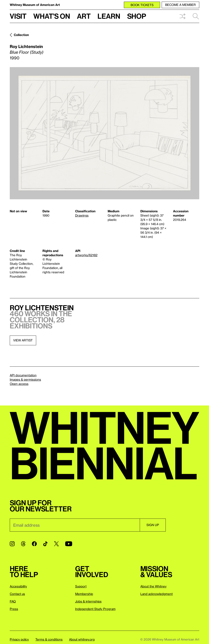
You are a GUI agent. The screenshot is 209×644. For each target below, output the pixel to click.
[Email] (75, 525)
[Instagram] (12, 544)
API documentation (23, 375)
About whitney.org (82, 639)
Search (196, 16)
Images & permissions (25, 379)
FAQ (13, 601)
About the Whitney (153, 586)
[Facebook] (34, 544)
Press (14, 609)
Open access (19, 384)
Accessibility (18, 586)
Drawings (82, 215)
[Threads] (23, 544)
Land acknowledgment (156, 594)
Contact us (17, 594)
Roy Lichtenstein (26, 46)
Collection (21, 35)
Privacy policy (19, 639)
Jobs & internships (88, 601)
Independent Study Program (95, 609)
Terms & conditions (49, 639)
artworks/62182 (86, 255)
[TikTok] (45, 544)
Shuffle (182, 16)
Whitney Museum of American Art (35, 5)
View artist (23, 340)
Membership (84, 594)
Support (81, 586)
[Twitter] (56, 544)
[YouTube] (69, 544)
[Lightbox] (104, 133)
